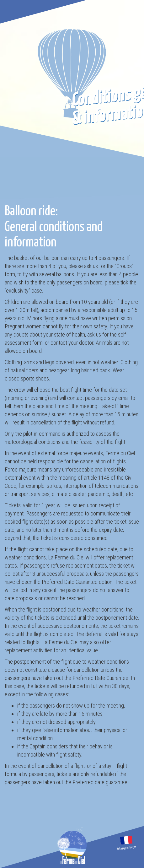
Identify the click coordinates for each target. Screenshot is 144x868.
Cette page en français (127, 848)
